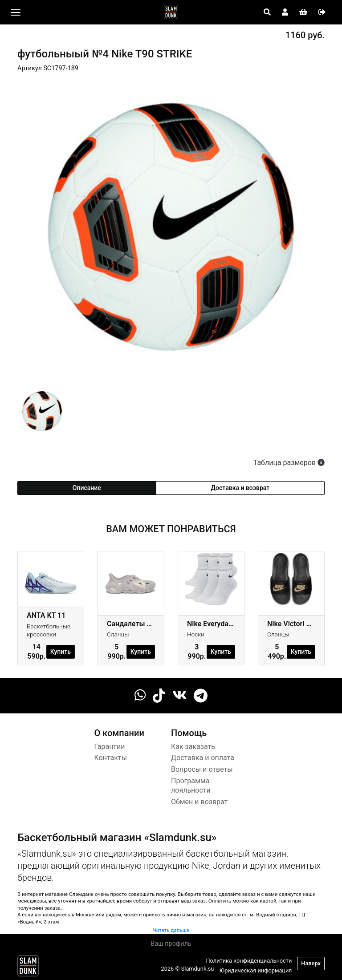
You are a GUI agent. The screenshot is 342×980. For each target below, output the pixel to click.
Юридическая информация (256, 970)
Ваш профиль (171, 944)
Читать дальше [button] (171, 930)
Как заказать (193, 747)
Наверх (311, 963)
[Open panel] (267, 12)
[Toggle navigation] (16, 12)
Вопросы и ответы (202, 769)
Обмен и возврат (199, 802)
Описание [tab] (87, 488)
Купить (61, 652)
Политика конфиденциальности (249, 961)
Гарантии (110, 747)
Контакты (111, 758)
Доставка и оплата (203, 758)
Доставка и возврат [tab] (240, 488)
